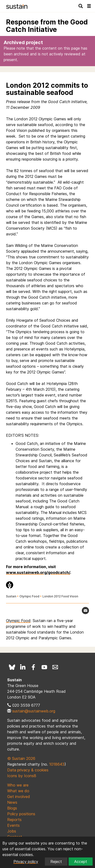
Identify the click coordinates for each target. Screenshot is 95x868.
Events (13, 825)
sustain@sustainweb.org (34, 711)
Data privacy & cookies (28, 770)
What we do (18, 791)
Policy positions (21, 814)
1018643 (57, 764)
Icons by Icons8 (22, 776)
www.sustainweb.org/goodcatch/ (38, 572)
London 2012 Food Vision (60, 596)
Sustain (11, 596)
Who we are (18, 785)
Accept (81, 862)
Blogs (12, 808)
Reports (14, 820)
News (12, 802)
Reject (56, 862)
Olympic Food (29, 596)
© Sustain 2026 (21, 758)
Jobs (12, 831)
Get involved (19, 797)
